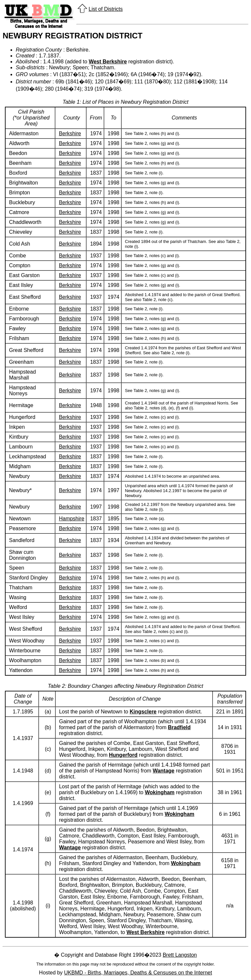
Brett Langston (180, 955)
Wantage (163, 771)
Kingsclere (143, 712)
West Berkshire (108, 62)
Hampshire (71, 519)
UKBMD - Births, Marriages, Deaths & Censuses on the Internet (138, 973)
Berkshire (70, 133)
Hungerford (123, 755)
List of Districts (106, 9)
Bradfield (179, 727)
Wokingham (159, 792)
